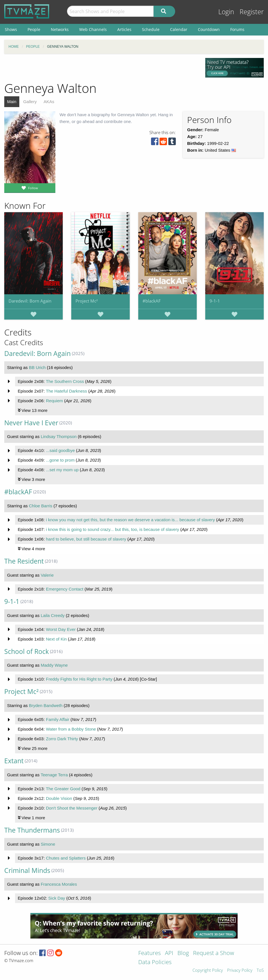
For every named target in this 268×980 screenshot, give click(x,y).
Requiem (55, 401)
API (169, 953)
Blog (183, 953)
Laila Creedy (53, 615)
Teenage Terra (54, 775)
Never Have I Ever (31, 423)
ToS (260, 970)
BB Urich (37, 367)
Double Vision (59, 798)
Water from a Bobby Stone (71, 729)
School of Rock (27, 651)
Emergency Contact (65, 589)
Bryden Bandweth (46, 705)
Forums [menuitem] (237, 29)
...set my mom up (62, 470)
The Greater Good (63, 789)
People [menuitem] (34, 29)
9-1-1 (215, 301)
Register (252, 12)
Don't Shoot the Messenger (72, 808)
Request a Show (213, 953)
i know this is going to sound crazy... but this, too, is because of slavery (113, 529)
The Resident (24, 561)
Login (226, 12)
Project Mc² (87, 301)
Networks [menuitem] (60, 29)
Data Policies (155, 963)
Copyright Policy (208, 970)
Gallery (30, 102)
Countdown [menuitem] (209, 29)
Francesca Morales (59, 884)
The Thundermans (32, 830)
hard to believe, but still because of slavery (86, 539)
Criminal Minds (27, 870)
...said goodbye (60, 450)
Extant (14, 761)
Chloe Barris (41, 506)
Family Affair (58, 719)
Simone (48, 844)
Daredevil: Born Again (30, 301)
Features (149, 953)
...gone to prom (60, 460)
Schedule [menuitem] (151, 29)
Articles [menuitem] (124, 29)
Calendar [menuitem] (179, 29)
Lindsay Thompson (58, 436)
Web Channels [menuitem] (93, 29)
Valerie (47, 575)
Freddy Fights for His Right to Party (79, 679)
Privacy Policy (240, 970)
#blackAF (152, 301)
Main (12, 102)
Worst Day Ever (61, 629)
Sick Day (57, 898)
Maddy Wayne (54, 665)
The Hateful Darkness (66, 391)
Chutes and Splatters (66, 858)
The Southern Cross (65, 381)
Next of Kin (56, 639)
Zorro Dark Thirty (62, 739)
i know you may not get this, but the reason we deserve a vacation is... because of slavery (130, 520)
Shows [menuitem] (11, 29)
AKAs (49, 102)
